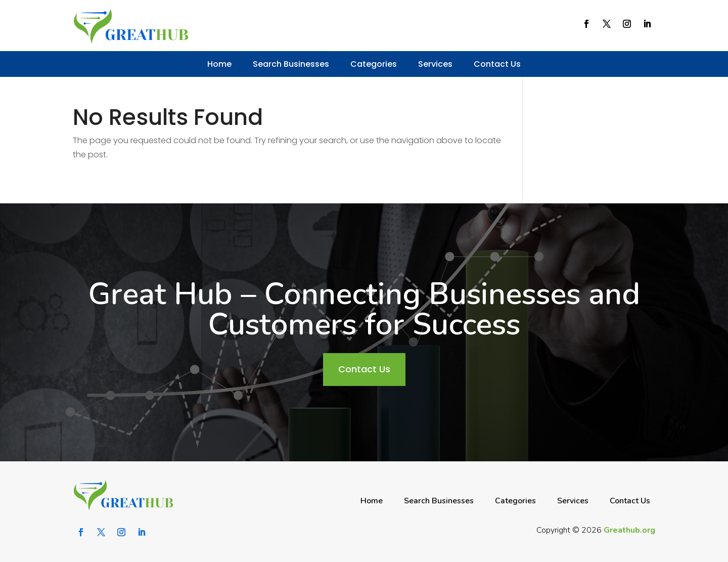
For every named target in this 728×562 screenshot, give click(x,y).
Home (219, 64)
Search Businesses (291, 64)
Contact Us (497, 64)
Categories (374, 64)
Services (435, 64)
